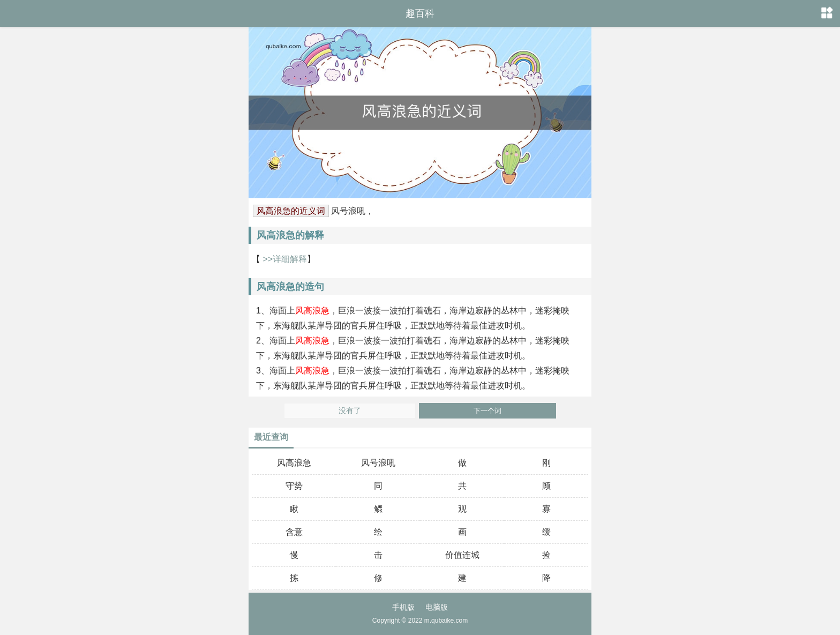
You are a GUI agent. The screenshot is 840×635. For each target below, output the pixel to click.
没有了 (350, 411)
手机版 (403, 607)
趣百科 (420, 13)
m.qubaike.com (446, 621)
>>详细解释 (284, 259)
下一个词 (487, 411)
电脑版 (437, 607)
